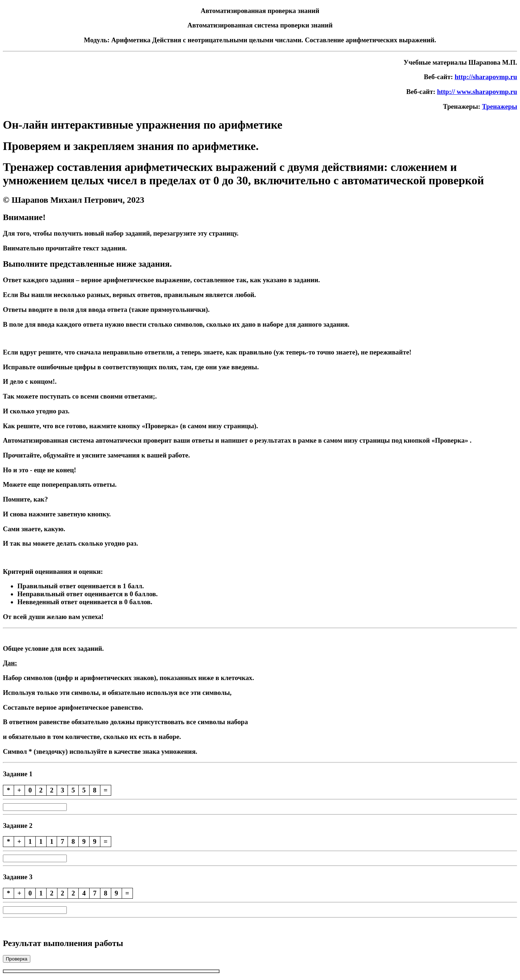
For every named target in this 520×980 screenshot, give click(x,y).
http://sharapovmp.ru (486, 77)
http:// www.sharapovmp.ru (477, 92)
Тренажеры (500, 106)
